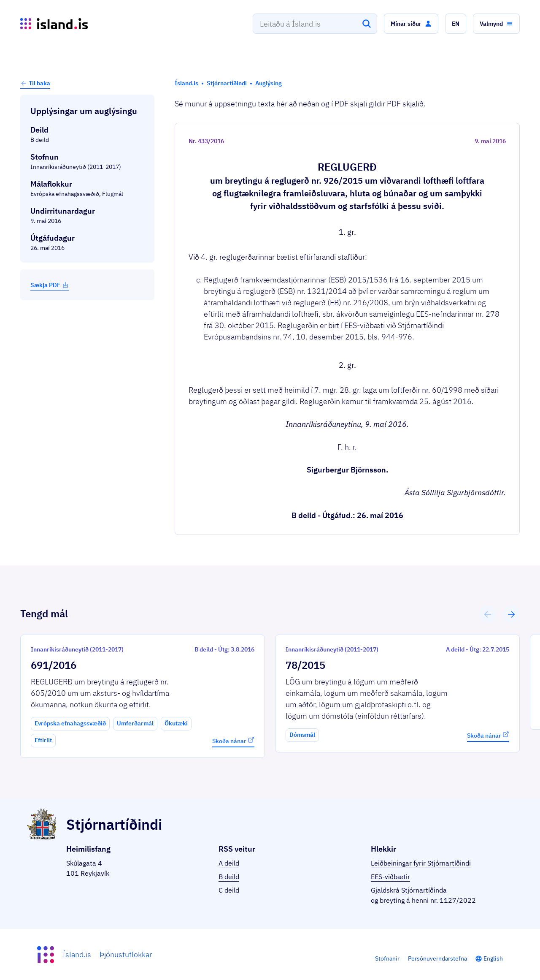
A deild (229, 863)
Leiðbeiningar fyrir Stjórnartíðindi (421, 863)
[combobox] (315, 24)
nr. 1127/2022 (453, 900)
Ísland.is (77, 954)
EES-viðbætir (390, 877)
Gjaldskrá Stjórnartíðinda (409, 890)
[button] (411, 24)
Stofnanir (387, 958)
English (493, 958)
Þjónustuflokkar (126, 954)
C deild (229, 890)
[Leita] (367, 24)
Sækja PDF (50, 285)
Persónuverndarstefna (437, 958)
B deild (229, 877)
